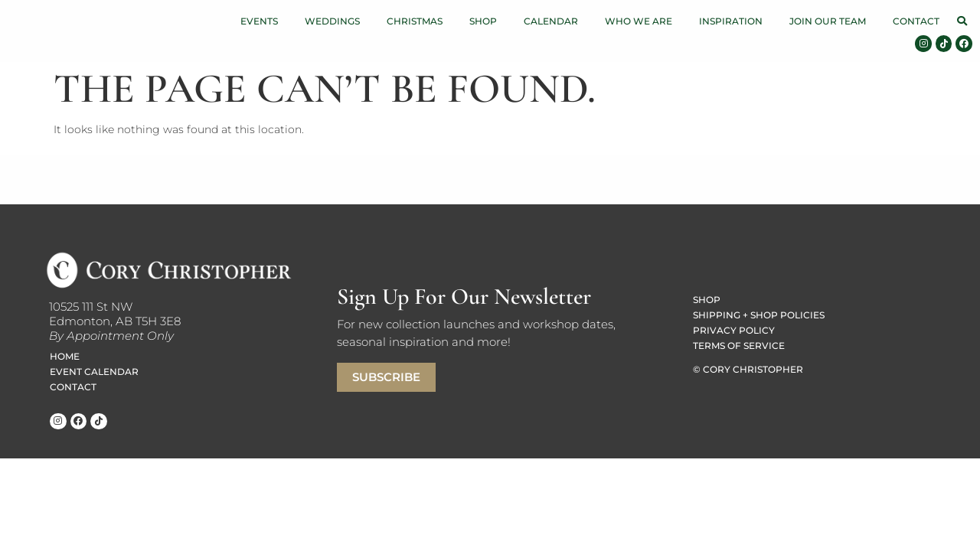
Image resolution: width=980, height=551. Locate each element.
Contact (916, 21)
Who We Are (639, 21)
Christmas (415, 21)
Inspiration (731, 21)
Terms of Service (739, 346)
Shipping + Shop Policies (759, 315)
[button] (962, 21)
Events (259, 21)
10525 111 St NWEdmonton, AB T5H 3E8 (115, 314)
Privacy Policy (734, 330)
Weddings (332, 21)
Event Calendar (94, 372)
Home (65, 356)
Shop (483, 21)
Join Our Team (828, 21)
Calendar (551, 21)
